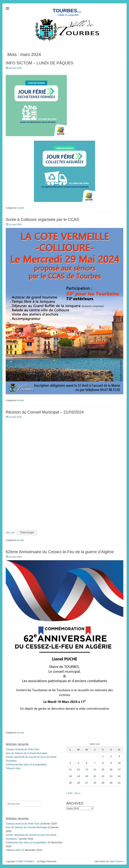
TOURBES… (30, 861)
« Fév (69, 793)
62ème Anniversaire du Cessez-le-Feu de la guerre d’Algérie (60, 552)
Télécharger (27, 532)
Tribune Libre (13, 768)
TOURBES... (67, 11)
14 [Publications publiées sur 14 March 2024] (95, 769)
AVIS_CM (10, 533)
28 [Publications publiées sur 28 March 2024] (95, 783)
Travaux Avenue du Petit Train (23, 749)
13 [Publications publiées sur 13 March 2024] (87, 769)
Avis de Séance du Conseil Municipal (26, 753)
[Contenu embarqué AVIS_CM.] (64, 471)
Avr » (77, 793)
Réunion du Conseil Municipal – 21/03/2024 (45, 412)
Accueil (20, 208)
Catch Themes (116, 861)
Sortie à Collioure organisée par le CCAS (42, 219)
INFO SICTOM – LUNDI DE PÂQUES (39, 63)
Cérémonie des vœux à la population (26, 764)
